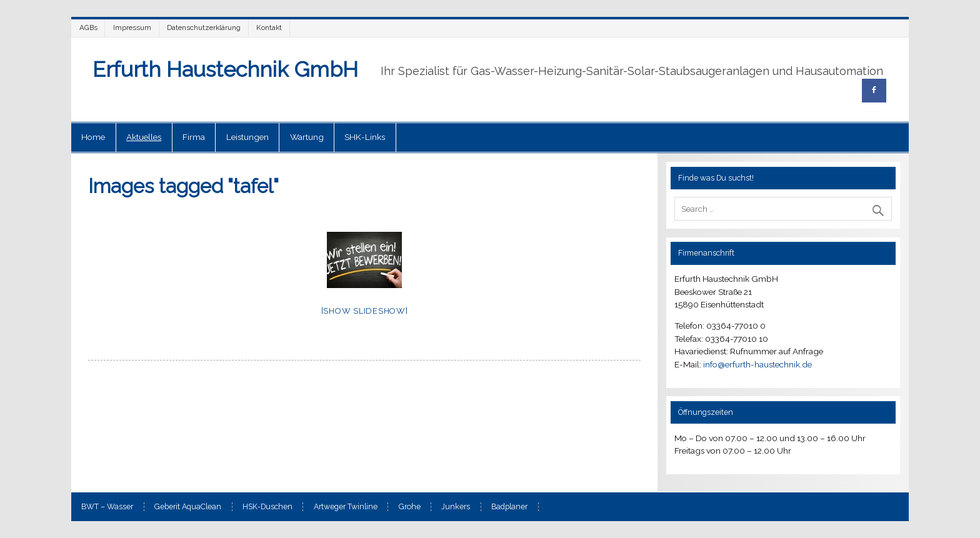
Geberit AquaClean (188, 507)
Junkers (456, 507)
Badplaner (509, 507)
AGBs (88, 27)
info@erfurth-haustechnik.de (757, 364)
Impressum (132, 27)
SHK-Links (365, 137)
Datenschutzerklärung (204, 27)
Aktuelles (144, 137)
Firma (194, 137)
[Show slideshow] (365, 311)
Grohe (410, 507)
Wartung (307, 137)
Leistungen (247, 137)
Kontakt (269, 27)
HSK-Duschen (267, 507)
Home (93, 137)
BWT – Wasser (107, 507)
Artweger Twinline (346, 507)
